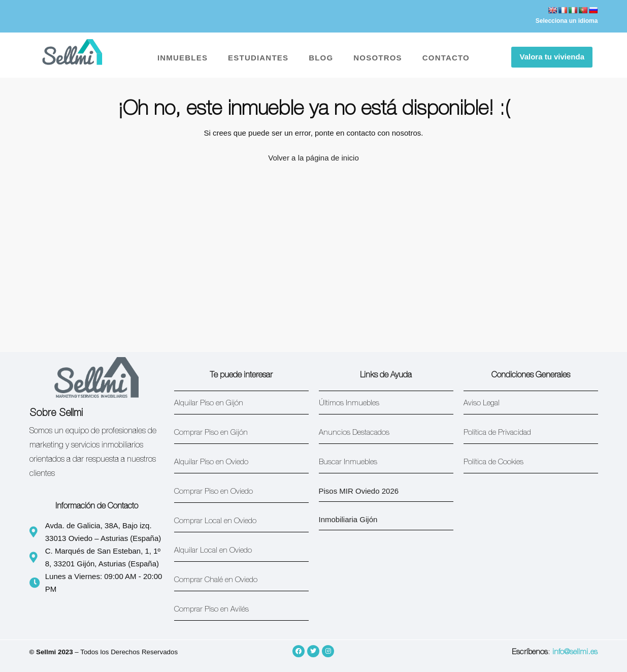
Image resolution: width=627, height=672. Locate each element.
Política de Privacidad (497, 433)
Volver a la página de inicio (313, 158)
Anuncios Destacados (354, 433)
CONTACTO (446, 58)
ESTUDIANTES (258, 58)
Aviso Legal (482, 404)
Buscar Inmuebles (348, 462)
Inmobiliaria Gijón (348, 519)
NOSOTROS (377, 58)
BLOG (321, 58)
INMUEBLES (183, 58)
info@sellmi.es (575, 652)
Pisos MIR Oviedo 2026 (359, 491)
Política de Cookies (493, 462)
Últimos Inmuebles (349, 404)
